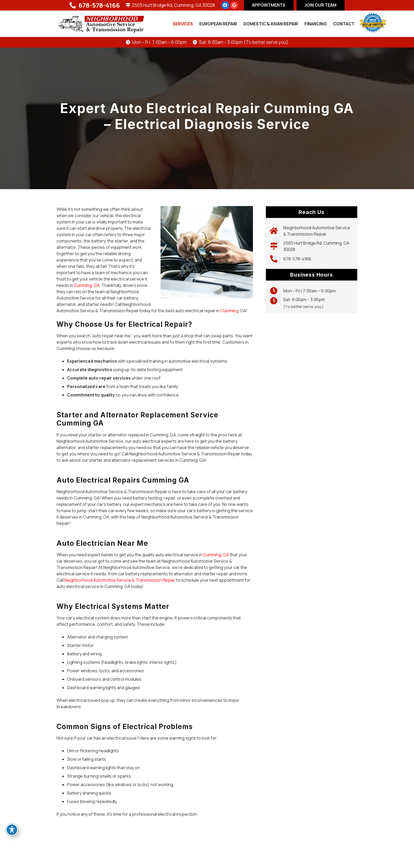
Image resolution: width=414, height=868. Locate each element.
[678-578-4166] (277, 259)
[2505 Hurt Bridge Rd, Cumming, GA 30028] (277, 246)
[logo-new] (101, 24)
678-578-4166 (297, 259)
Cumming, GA (87, 285)
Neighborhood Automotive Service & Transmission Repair (120, 580)
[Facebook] (225, 5)
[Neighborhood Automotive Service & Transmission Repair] (277, 231)
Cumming (229, 311)
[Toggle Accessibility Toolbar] (12, 830)
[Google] (234, 5)
